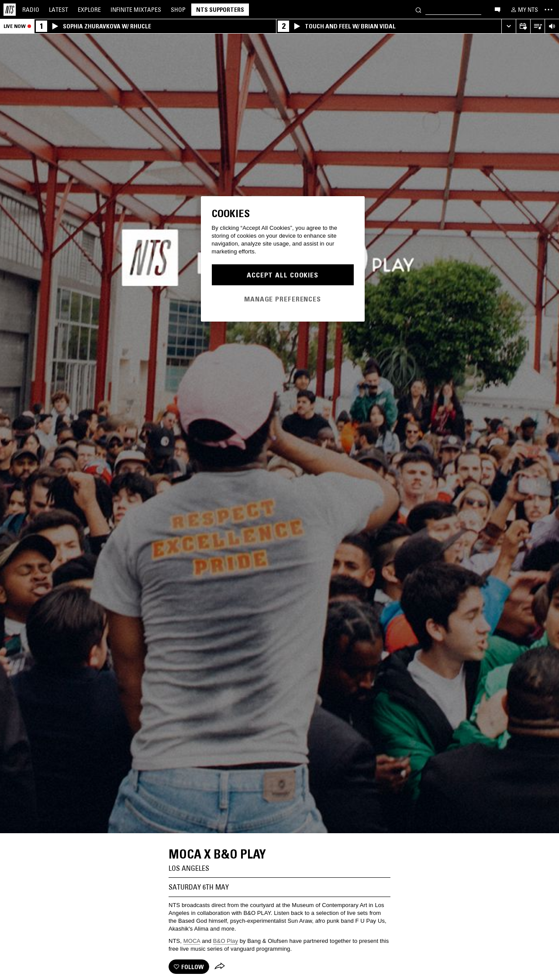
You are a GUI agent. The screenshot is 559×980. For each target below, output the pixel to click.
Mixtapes (136, 10)
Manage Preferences (283, 299)
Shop (178, 10)
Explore (89, 10)
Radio (31, 10)
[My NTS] (524, 10)
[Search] (418, 9)
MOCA (192, 941)
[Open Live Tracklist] (537, 26)
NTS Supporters (220, 10)
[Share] (220, 967)
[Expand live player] (509, 26)
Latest (59, 10)
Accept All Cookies (283, 275)
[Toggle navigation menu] (549, 10)
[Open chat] (497, 9)
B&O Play (226, 941)
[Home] (10, 10)
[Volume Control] (552, 26)
